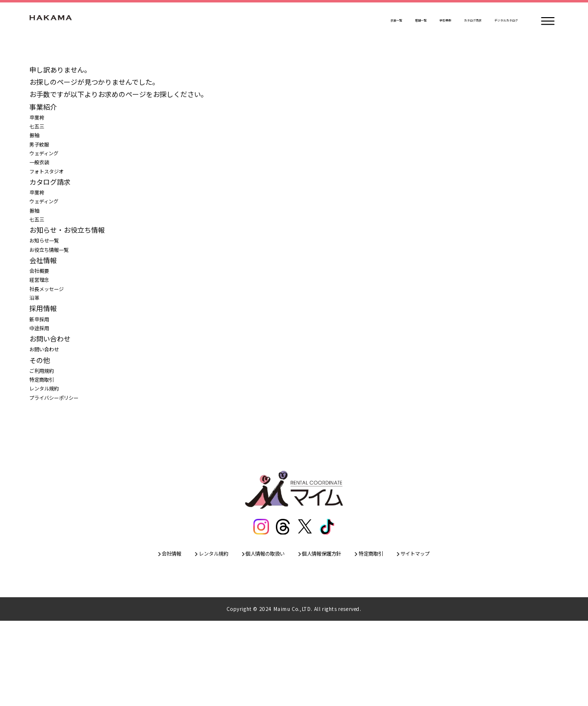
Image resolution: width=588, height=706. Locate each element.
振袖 (36, 144)
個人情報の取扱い (256, 637)
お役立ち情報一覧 (57, 292)
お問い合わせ (50, 415)
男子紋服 (43, 156)
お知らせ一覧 (50, 279)
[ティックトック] (328, 608)
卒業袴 (40, 119)
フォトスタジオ (53, 193)
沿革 (36, 353)
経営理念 (43, 329)
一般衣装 (43, 181)
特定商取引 (47, 452)
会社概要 (43, 316)
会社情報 (137, 637)
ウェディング (50, 169)
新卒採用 (43, 378)
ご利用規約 (47, 440)
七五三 (40, 131)
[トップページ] (59, 21)
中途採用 (43, 390)
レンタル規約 (50, 464)
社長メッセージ (53, 341)
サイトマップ (449, 637)
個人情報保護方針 (330, 637)
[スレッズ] (283, 608)
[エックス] (305, 608)
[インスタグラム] (260, 608)
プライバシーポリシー (64, 477)
